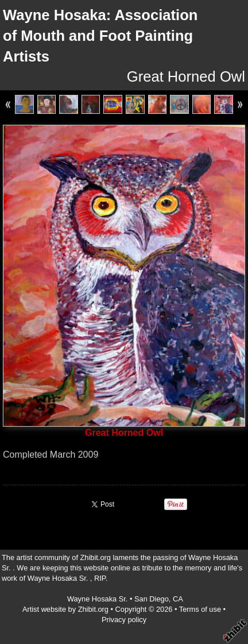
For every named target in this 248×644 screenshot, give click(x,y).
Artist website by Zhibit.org (65, 609)
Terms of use (200, 609)
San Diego (152, 599)
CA (178, 599)
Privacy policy (124, 620)
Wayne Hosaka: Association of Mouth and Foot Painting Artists (100, 36)
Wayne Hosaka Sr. (98, 599)
